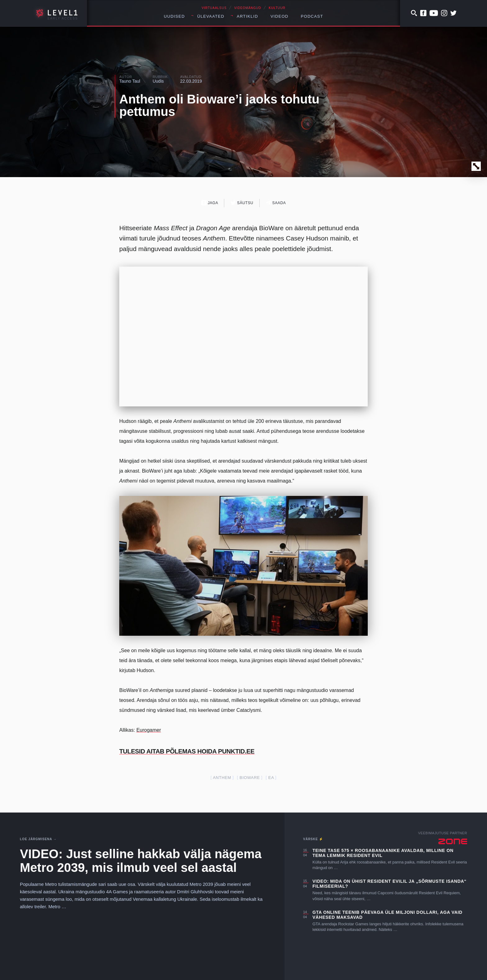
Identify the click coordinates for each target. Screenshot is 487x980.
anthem (222, 778)
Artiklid (247, 16)
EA (271, 778)
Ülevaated (211, 16)
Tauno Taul (130, 81)
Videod (280, 16)
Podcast (312, 16)
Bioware (250, 778)
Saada (276, 203)
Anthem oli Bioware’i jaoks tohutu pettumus (219, 105)
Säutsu (242, 203)
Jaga (210, 203)
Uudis (158, 81)
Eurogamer (149, 730)
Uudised (175, 16)
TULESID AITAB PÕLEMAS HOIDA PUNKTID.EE (187, 751)
